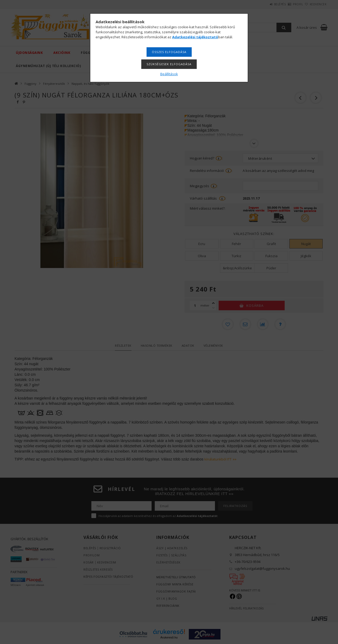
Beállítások (169, 74)
